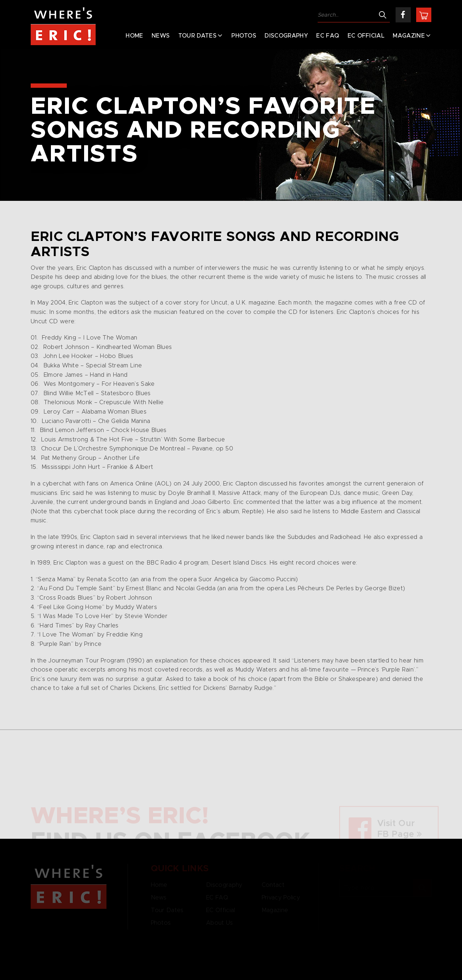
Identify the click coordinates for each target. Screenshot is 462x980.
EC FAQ (328, 36)
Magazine (409, 36)
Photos (244, 36)
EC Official (366, 36)
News (161, 36)
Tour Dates (197, 36)
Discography (286, 36)
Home (134, 36)
